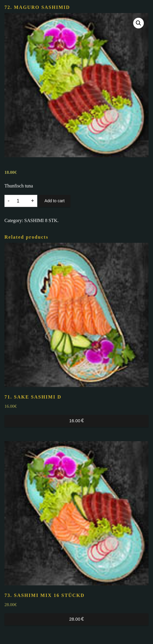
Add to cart (54, 201)
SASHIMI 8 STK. (41, 220)
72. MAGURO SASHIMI (37, 7)
